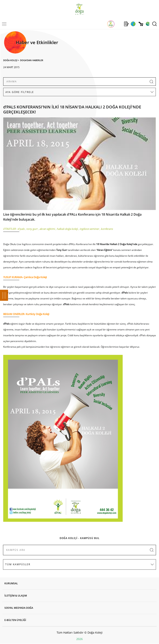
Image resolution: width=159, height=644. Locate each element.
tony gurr (32, 229)
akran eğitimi (47, 229)
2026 (79, 639)
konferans (107, 229)
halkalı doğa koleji (67, 229)
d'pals (21, 229)
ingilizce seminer (89, 229)
